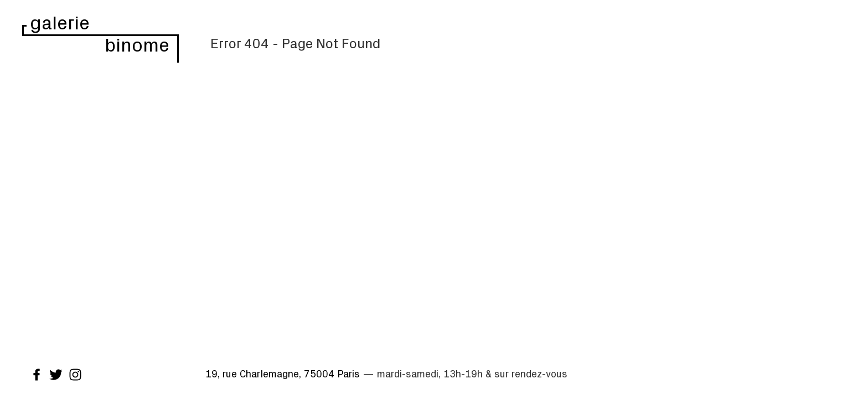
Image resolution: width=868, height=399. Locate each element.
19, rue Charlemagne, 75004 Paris (283, 374)
